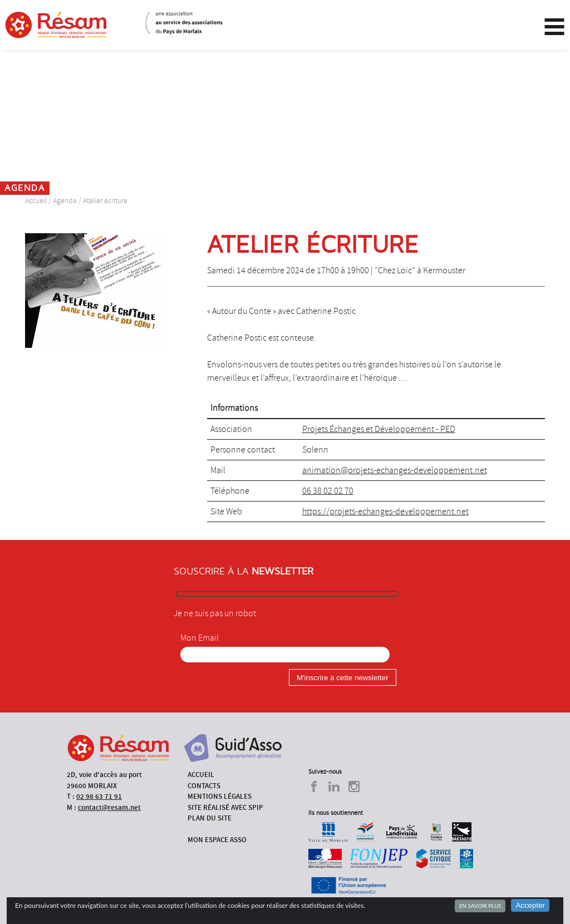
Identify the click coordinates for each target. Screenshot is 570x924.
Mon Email (200, 638)
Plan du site (210, 818)
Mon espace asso (217, 840)
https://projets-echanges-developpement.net (385, 512)
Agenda (65, 201)
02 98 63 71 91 (99, 796)
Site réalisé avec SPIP (225, 807)
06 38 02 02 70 (328, 491)
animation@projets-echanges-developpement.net (395, 470)
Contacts (204, 786)
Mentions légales (220, 796)
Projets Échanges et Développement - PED (379, 429)
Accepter (530, 905)
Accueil (36, 201)
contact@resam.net (109, 807)
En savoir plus (480, 906)
